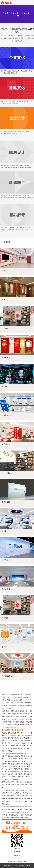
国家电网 (5, 300)
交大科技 (5, 531)
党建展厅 (5, 271)
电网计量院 (6, 502)
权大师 (4, 647)
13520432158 (17, 866)
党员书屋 (5, 328)
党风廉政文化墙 (8, 676)
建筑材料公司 (7, 415)
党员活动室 (6, 444)
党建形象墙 (6, 357)
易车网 (4, 386)
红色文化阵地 (7, 473)
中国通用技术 (7, 589)
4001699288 (26, 866)
